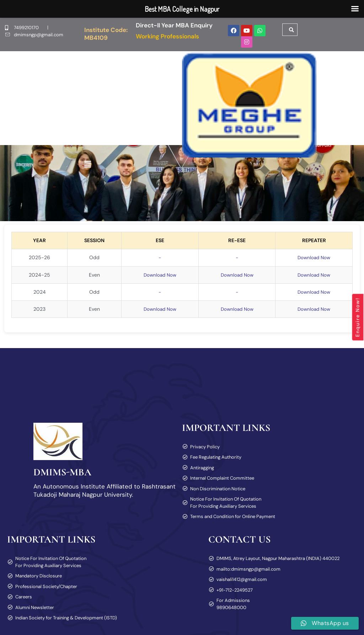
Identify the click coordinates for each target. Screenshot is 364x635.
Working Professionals (167, 36)
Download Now (313, 257)
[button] (88, 164)
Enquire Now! (358, 317)
